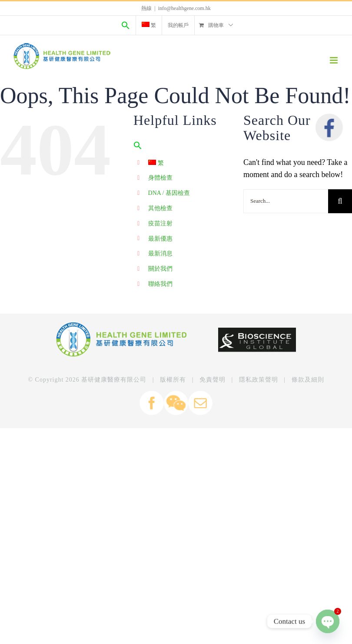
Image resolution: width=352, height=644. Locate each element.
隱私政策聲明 (259, 380)
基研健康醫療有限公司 (114, 380)
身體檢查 (160, 178)
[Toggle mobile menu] (334, 60)
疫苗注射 (160, 223)
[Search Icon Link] (126, 25)
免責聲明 (213, 380)
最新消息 (160, 253)
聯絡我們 (160, 284)
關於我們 (160, 269)
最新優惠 (160, 239)
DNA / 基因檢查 (169, 193)
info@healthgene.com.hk (184, 8)
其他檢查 (160, 208)
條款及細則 (308, 380)
